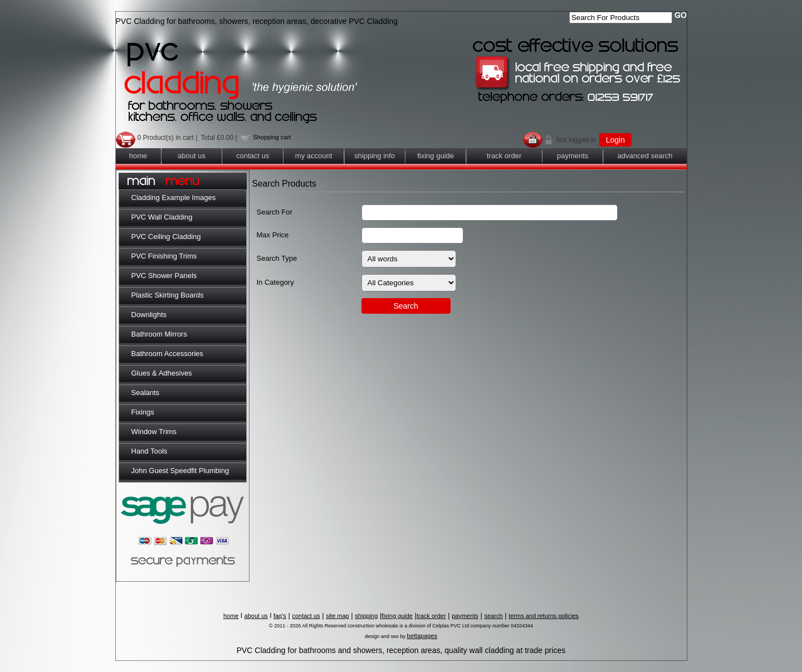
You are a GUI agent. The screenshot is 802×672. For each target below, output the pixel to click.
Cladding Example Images (174, 198)
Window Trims (154, 432)
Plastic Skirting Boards (168, 295)
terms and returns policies (544, 616)
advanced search (645, 156)
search (493, 616)
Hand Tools (150, 451)
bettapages (422, 636)
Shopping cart (272, 137)
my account (314, 156)
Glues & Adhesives (162, 373)
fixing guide (436, 156)
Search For (275, 212)
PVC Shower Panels (164, 276)
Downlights (149, 315)
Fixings (143, 412)
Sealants (146, 393)
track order (504, 156)
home (138, 156)
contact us (253, 156)
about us (192, 156)
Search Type (277, 258)
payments (573, 156)
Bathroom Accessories (167, 354)
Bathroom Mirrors (159, 334)
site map (338, 616)
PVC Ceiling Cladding (166, 237)
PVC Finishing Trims (164, 256)
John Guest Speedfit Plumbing (180, 471)
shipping (366, 616)
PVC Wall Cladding (162, 217)
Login (615, 140)
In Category (275, 282)
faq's (280, 616)
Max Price (273, 235)
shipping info (375, 156)
